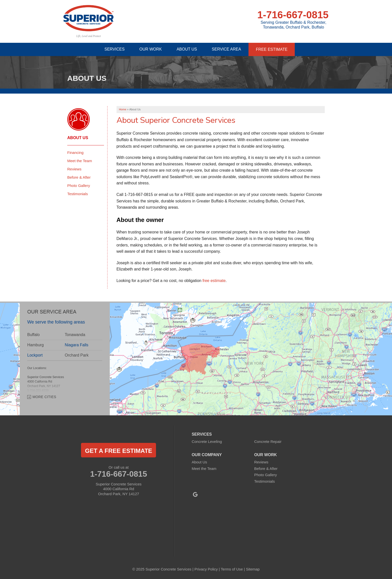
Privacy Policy (206, 569)
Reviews (74, 169)
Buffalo (33, 335)
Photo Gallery (79, 185)
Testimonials (78, 194)
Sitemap (253, 569)
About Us (78, 137)
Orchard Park (77, 355)
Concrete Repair (268, 441)
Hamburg (35, 345)
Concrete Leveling (207, 441)
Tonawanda (75, 335)
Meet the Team (80, 161)
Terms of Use (232, 569)
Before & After (79, 177)
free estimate (214, 280)
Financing (75, 152)
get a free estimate (118, 451)
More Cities (44, 397)
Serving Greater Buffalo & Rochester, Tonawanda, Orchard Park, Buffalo (294, 25)
